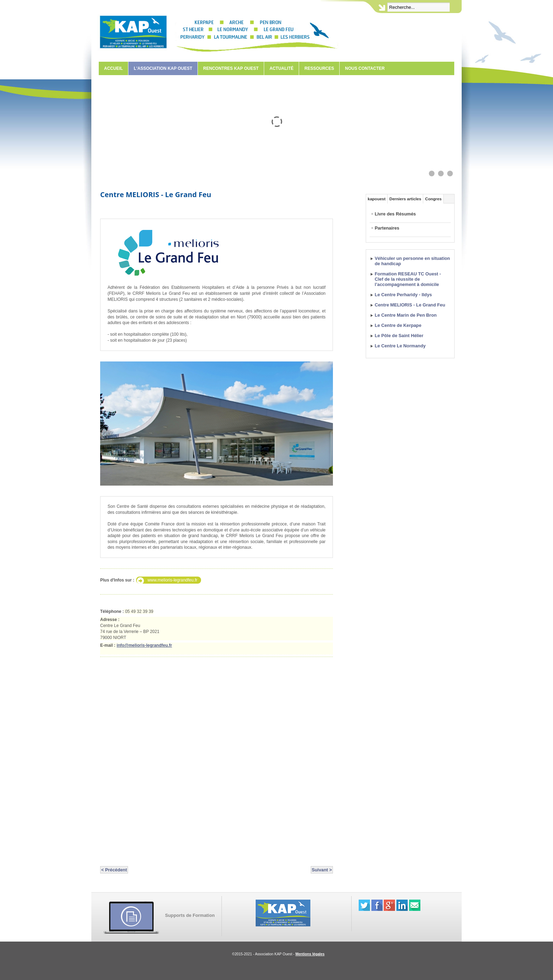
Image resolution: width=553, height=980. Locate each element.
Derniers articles (405, 199)
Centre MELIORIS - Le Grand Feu (156, 194)
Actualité (281, 68)
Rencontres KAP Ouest (231, 68)
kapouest (377, 199)
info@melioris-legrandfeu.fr (144, 645)
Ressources (319, 68)
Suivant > (322, 870)
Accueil (113, 68)
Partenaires (387, 228)
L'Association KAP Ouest (163, 68)
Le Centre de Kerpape (398, 325)
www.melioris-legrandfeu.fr (172, 580)
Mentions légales (310, 954)
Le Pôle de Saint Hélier (399, 336)
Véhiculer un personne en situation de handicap (412, 261)
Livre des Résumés (396, 214)
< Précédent (114, 870)
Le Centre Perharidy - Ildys (403, 295)
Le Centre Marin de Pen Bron (406, 315)
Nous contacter (365, 68)
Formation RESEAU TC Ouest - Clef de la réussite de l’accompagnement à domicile (408, 279)
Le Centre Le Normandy (400, 346)
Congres (433, 199)
